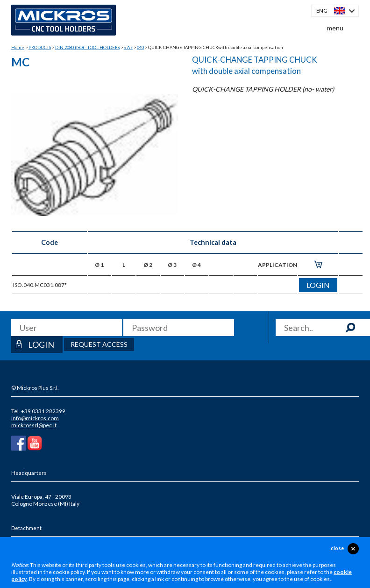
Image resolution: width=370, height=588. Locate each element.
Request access (99, 344)
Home (18, 47)
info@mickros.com (35, 418)
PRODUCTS (40, 47)
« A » (128, 47)
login (318, 285)
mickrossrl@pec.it (34, 425)
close (337, 548)
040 (140, 47)
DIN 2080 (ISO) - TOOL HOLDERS (87, 47)
